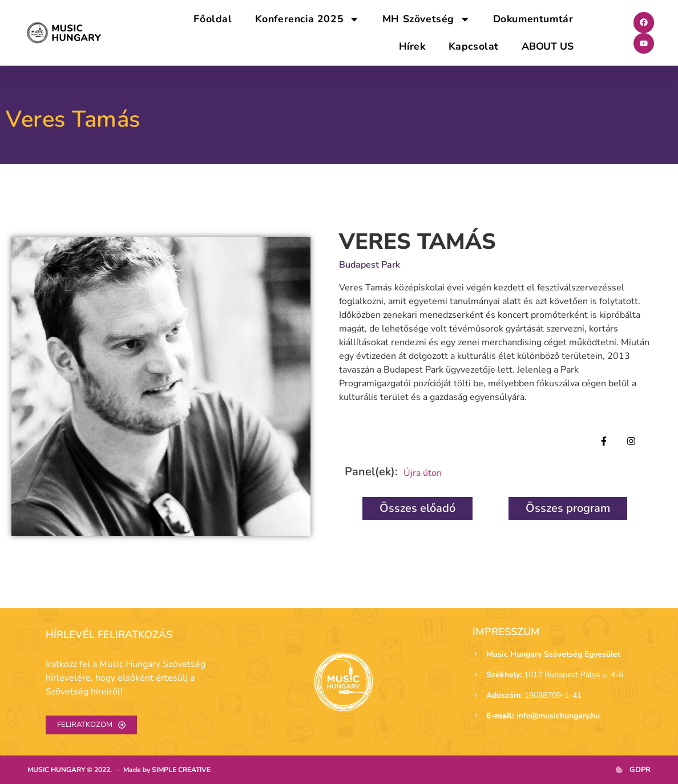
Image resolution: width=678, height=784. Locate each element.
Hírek (412, 46)
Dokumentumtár (533, 19)
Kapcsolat (474, 46)
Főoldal (213, 19)
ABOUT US (547, 46)
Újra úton (423, 473)
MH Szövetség (426, 19)
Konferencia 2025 (307, 19)
